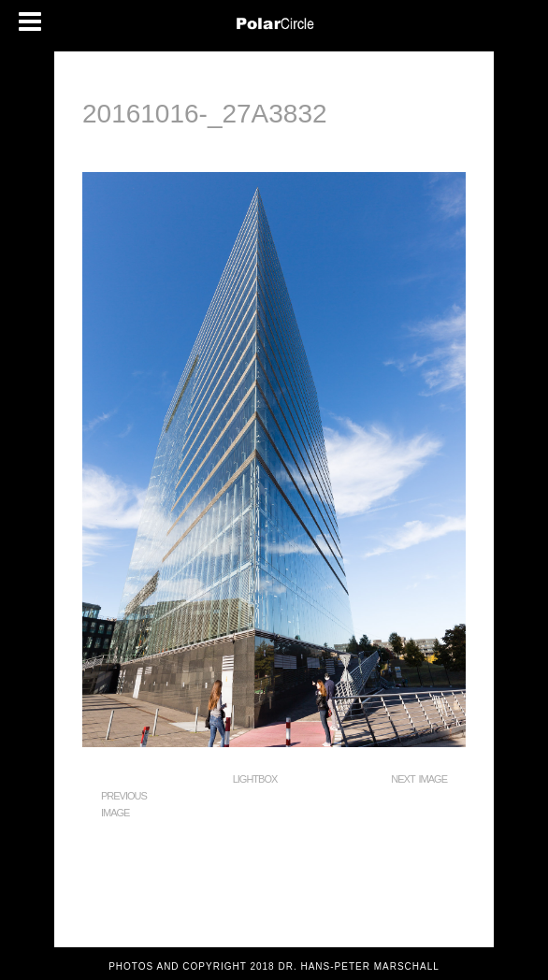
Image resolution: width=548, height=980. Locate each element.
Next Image (419, 779)
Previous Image (124, 804)
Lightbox (255, 779)
